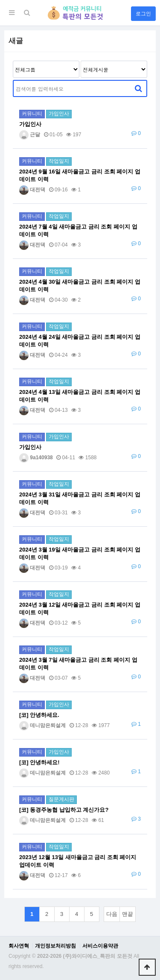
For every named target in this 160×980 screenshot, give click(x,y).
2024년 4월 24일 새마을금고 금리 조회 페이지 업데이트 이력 (80, 341)
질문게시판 (61, 799)
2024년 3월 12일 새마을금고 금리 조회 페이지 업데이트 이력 (80, 609)
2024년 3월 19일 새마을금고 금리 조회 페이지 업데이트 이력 (80, 553)
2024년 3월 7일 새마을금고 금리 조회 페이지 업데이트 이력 (78, 664)
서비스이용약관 (100, 946)
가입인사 (59, 114)
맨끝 (128, 914)
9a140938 (36, 458)
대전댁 (32, 190)
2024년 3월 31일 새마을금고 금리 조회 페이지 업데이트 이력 (80, 498)
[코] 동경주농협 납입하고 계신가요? (64, 810)
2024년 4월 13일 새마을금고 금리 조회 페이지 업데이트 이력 (80, 396)
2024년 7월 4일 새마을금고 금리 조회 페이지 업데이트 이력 (78, 230)
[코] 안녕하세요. (39, 715)
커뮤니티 (32, 114)
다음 (112, 914)
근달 (30, 135)
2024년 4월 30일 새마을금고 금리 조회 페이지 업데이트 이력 (80, 286)
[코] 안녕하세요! (39, 762)
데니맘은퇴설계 (42, 725)
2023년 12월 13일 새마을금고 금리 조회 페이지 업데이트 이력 (78, 861)
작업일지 (59, 161)
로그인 (143, 14)
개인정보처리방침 (55, 946)
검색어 (13, 80)
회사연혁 (19, 946)
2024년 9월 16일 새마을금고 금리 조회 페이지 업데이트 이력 (80, 175)
